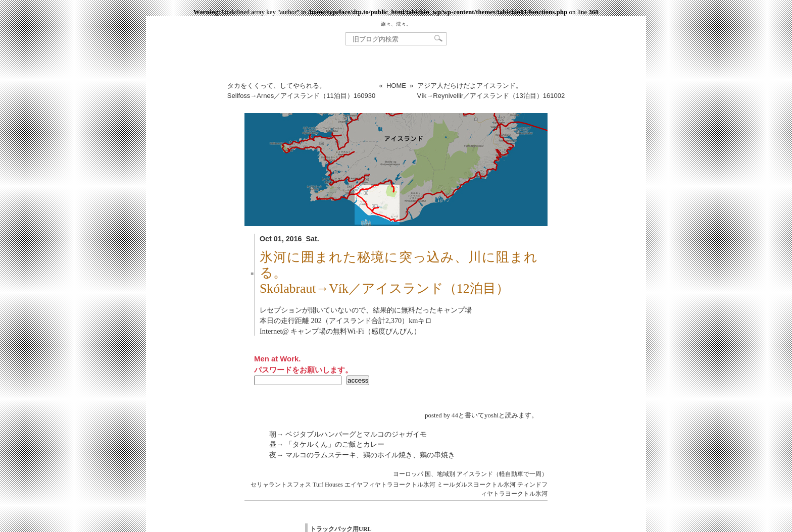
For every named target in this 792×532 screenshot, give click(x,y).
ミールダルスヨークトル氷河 (476, 485)
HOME (396, 86)
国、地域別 (440, 474)
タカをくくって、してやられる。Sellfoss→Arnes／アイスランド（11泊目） (301, 91)
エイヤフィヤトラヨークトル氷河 (390, 485)
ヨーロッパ (408, 474)
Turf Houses (328, 485)
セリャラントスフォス (281, 485)
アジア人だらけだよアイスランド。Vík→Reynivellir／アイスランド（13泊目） (491, 91)
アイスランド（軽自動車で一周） (502, 474)
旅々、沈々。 (396, 24)
